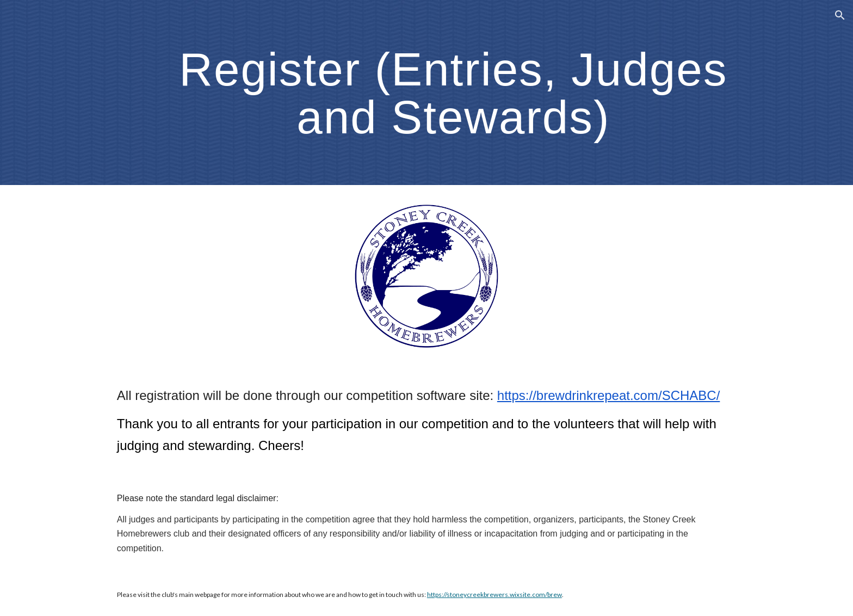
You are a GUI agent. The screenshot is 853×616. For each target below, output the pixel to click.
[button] (840, 15)
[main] (453, 93)
